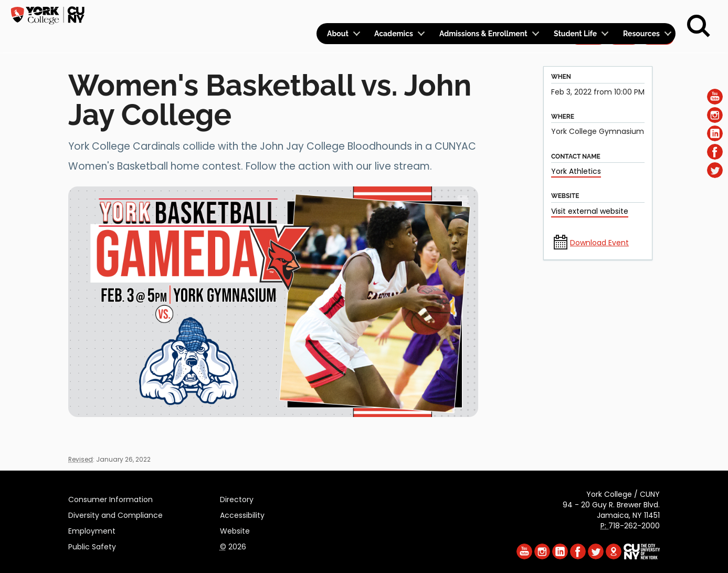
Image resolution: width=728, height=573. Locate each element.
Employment (92, 529)
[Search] (699, 26)
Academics (394, 37)
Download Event (599, 243)
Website (235, 529)
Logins (485, 14)
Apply (588, 14)
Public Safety (92, 545)
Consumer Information (110, 498)
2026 (233, 545)
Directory (237, 498)
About (338, 37)
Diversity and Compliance (115, 514)
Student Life (575, 37)
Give (624, 14)
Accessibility (242, 514)
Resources (641, 37)
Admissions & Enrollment (483, 37)
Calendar (537, 14)
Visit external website (590, 211)
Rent (658, 14)
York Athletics (576, 171)
